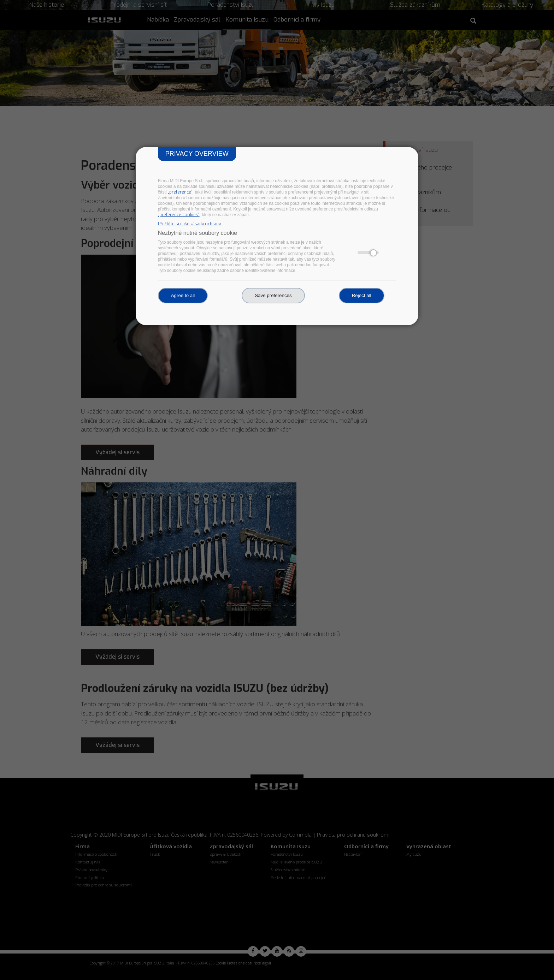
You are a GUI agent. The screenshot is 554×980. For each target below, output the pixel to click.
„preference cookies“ (179, 215)
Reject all (362, 295)
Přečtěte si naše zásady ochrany (189, 224)
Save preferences (273, 295)
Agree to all (183, 295)
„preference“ (180, 192)
